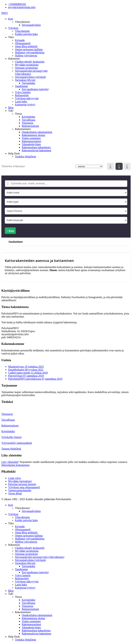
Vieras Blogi (15, 493)
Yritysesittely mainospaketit (17, 443)
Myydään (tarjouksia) (20, 481)
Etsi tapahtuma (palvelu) (35, 89)
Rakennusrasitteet (31, 141)
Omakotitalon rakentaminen (37, 132)
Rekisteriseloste (30, 126)
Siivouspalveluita (31, 25)
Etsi (10, 231)
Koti (11, 19)
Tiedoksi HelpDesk (25, 157)
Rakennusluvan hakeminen (36, 150)
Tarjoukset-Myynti (25, 80)
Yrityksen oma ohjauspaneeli (24, 487)
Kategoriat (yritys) (25, 104)
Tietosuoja (27, 123)
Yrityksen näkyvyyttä (27, 98)
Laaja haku (21, 101)
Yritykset (13, 28)
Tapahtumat (21, 86)
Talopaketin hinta (31, 144)
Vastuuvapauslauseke (20, 490)
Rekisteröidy (22, 95)
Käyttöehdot (28, 117)
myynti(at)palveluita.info (22, 7)
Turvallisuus (28, 120)
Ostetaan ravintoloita (26, 68)
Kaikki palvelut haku (26, 34)
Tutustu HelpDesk (11, 449)
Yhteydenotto (22, 31)
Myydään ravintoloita (27, 65)
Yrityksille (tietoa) (11, 437)
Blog (11, 108)
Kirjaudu (20, 40)
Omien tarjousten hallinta (29, 49)
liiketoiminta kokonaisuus (15, 465)
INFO (5, 13)
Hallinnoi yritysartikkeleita (30, 52)
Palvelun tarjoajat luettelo (22, 484)
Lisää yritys (15, 478)
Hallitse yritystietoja (26, 56)
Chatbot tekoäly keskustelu (30, 62)
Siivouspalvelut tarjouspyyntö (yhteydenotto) (40, 557)
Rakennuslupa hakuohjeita (36, 147)
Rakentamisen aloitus (33, 135)
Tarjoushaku (28, 83)
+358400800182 (17, 4)
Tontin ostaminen (31, 138)
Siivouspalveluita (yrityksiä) (30, 77)
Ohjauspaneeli (23, 43)
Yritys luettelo (23, 92)
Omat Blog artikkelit (26, 46)
